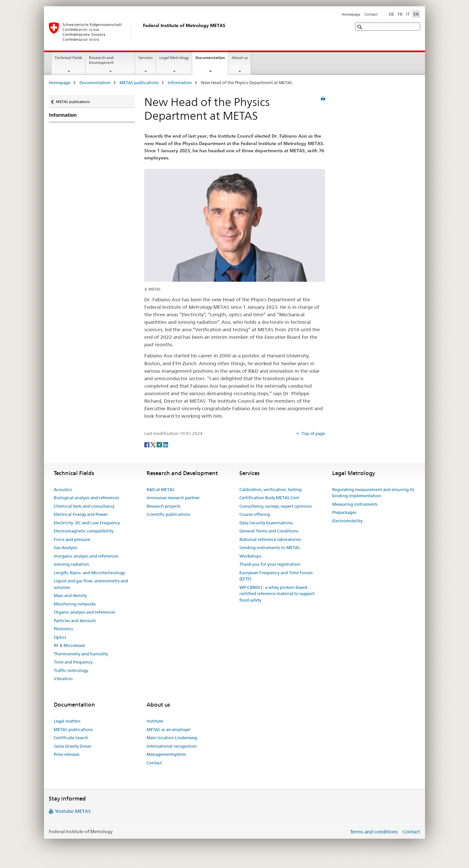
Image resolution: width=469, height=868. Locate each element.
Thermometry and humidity (81, 654)
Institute (155, 721)
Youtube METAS (73, 811)
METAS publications (139, 82)
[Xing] (160, 444)
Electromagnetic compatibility (84, 531)
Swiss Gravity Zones (72, 746)
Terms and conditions (374, 832)
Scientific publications (168, 514)
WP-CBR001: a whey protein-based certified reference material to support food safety (277, 594)
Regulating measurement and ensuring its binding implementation (373, 493)
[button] (360, 27)
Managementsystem (166, 754)
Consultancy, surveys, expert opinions (276, 506)
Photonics (63, 629)
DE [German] (391, 14)
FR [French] (400, 14)
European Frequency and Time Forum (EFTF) (276, 576)
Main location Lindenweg (172, 738)
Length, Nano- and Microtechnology (89, 573)
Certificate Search (71, 738)
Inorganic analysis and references (86, 556)
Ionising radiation (71, 564)
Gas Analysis (65, 547)
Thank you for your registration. (270, 564)
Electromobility (347, 521)
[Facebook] (147, 444)
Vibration (63, 679)
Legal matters (67, 721)
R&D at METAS (161, 489)
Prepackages (344, 512)
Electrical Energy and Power (81, 514)
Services (146, 58)
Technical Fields (69, 58)
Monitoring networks (75, 604)
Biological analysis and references (86, 498)
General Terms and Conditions (269, 531)
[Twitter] (154, 444)
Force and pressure (72, 539)
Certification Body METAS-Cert (269, 498)
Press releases (67, 754)
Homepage (351, 14)
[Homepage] (142, 32)
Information (180, 82)
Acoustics (63, 489)
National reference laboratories (270, 539)
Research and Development (101, 60)
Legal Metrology (174, 58)
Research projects (163, 506)
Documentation (212, 60)
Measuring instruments (355, 504)
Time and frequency (73, 662)
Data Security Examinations (266, 523)
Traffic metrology (71, 670)
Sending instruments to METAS (270, 547)
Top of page (313, 433)
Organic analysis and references (84, 612)
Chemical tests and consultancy (84, 506)
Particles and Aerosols (75, 621)
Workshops (250, 556)
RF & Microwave (69, 645)
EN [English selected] (416, 14)
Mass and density (70, 595)
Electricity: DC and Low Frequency (87, 523)
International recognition (172, 746)
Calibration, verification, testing (270, 489)
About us (240, 58)
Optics (60, 637)
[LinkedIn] (165, 444)
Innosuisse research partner (173, 498)
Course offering (255, 514)
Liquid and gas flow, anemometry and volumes (91, 584)
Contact (371, 14)
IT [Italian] (408, 14)
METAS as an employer (169, 729)
